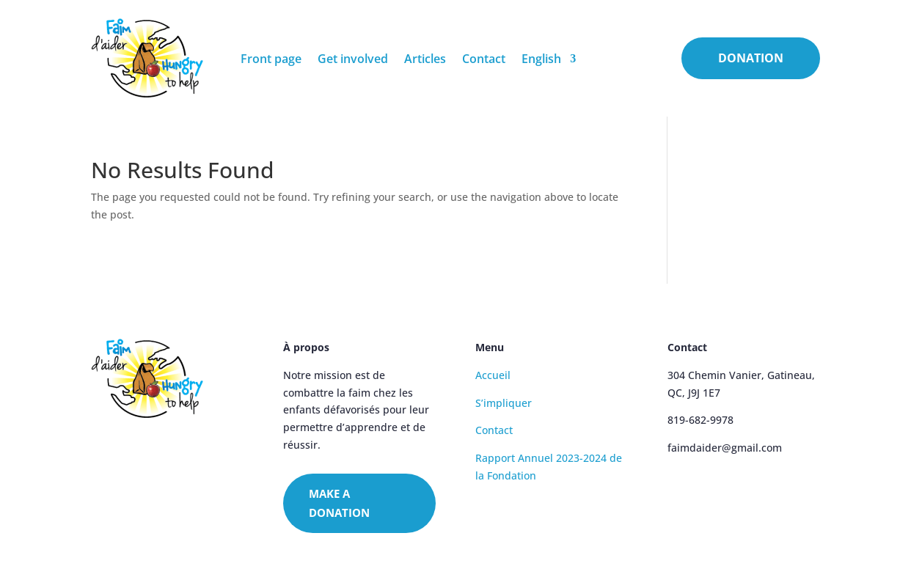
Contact (484, 59)
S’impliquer (504, 403)
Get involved (353, 59)
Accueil (493, 375)
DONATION (751, 58)
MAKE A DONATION (339, 503)
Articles (425, 59)
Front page (271, 59)
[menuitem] (549, 58)
